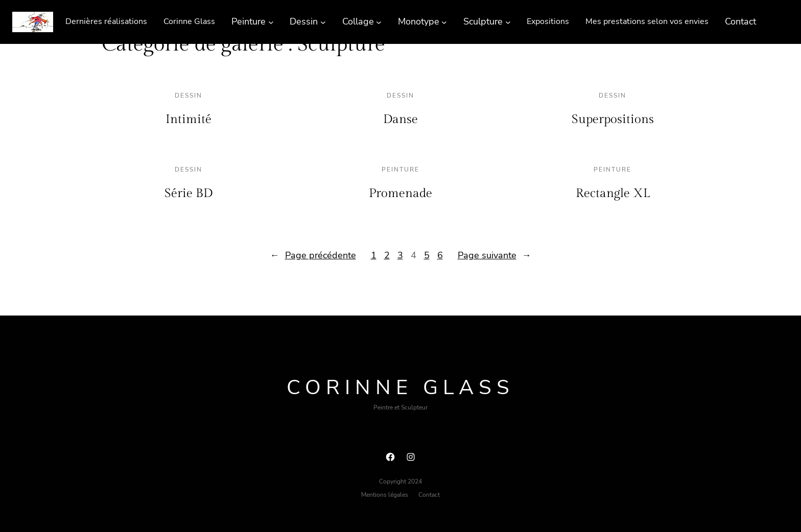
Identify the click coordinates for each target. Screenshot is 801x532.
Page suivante (494, 256)
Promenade (400, 194)
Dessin (189, 95)
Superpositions (613, 119)
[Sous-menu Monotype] (444, 22)
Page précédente (313, 256)
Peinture (400, 170)
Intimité (189, 119)
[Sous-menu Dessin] (323, 22)
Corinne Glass (400, 388)
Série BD (189, 194)
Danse (400, 119)
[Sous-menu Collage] (379, 22)
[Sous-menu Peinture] (271, 22)
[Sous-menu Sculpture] (508, 22)
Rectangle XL (613, 194)
